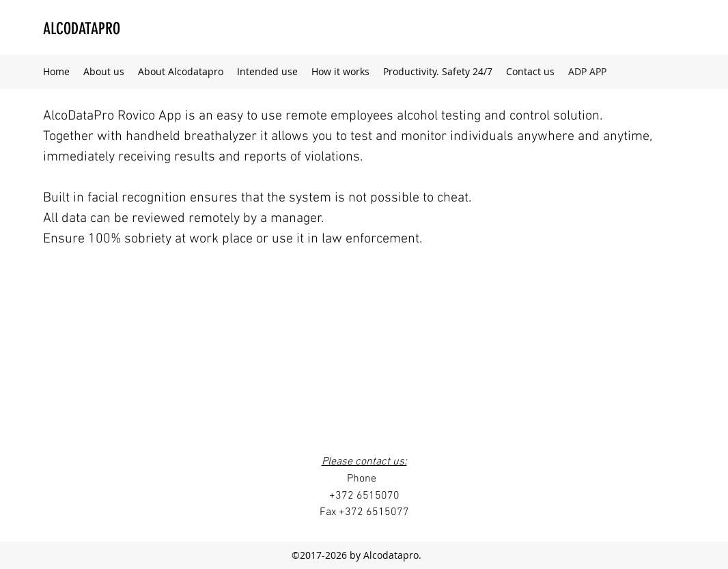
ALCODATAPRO (82, 29)
